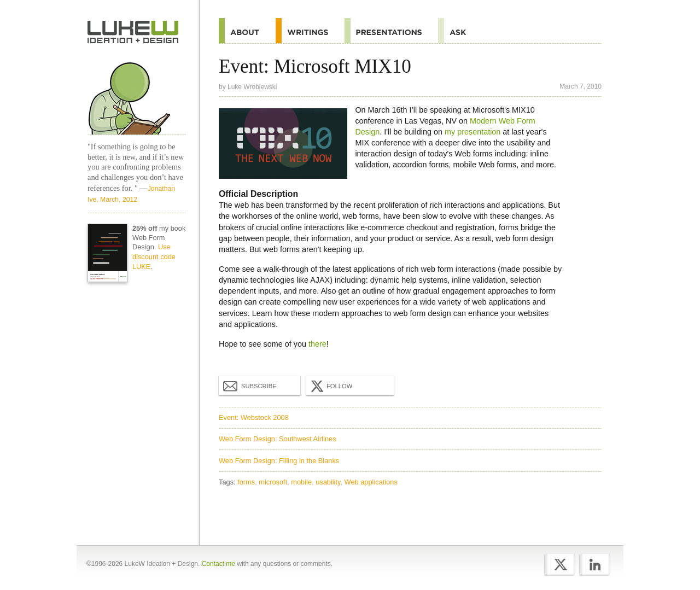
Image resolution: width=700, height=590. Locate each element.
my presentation (472, 132)
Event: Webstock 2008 (254, 417)
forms (246, 482)
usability (328, 482)
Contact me (218, 564)
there (317, 344)
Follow (330, 386)
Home (133, 32)
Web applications (371, 482)
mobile (301, 482)
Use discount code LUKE (154, 257)
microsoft (273, 482)
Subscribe (250, 385)
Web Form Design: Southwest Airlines (278, 439)
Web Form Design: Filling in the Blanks (279, 461)
